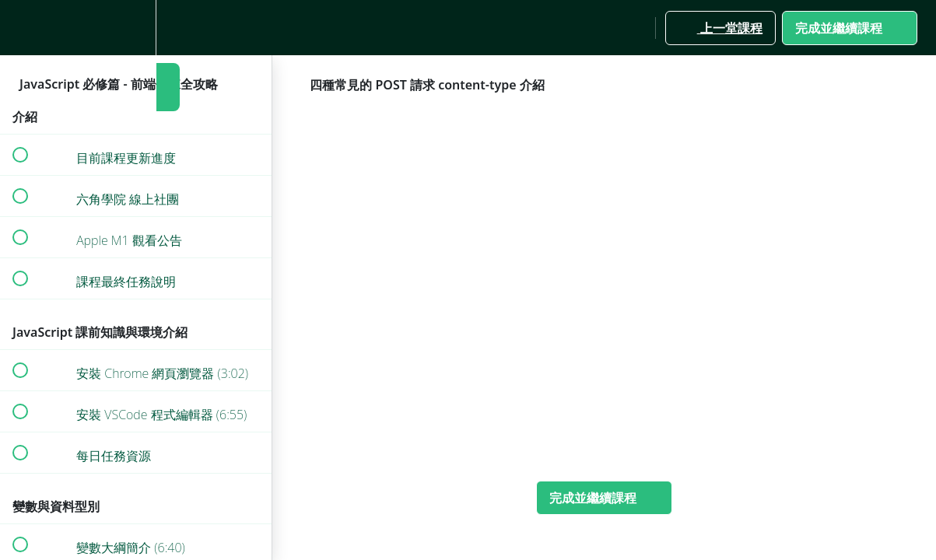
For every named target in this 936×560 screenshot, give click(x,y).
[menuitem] (136, 28)
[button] (19, 28)
